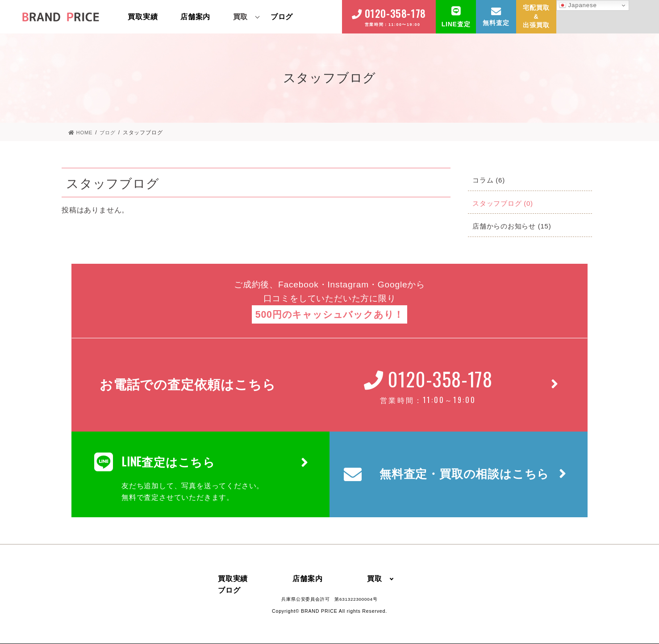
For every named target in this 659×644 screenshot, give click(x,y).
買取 (241, 17)
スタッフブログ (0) (505, 203)
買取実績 (143, 17)
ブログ (282, 17)
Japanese (578, 5)
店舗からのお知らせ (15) (514, 226)
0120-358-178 (395, 13)
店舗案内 (195, 17)
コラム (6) (490, 180)
